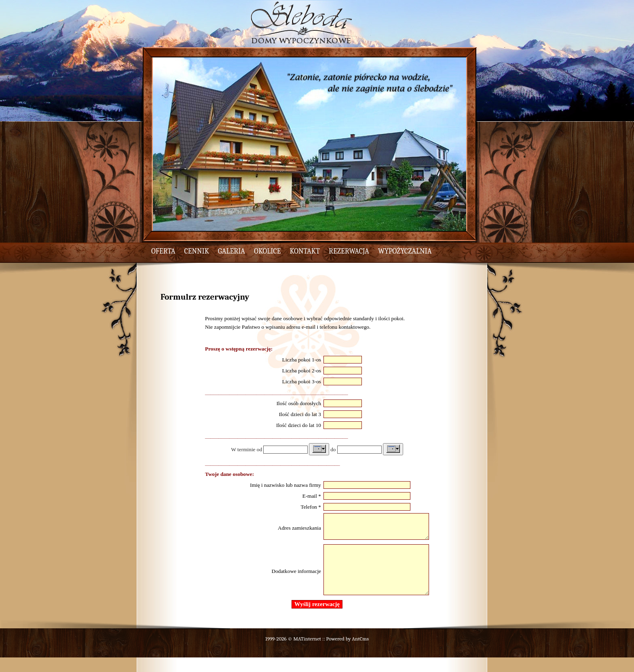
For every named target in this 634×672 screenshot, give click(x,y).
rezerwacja (349, 251)
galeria (231, 251)
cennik (197, 251)
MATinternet (307, 653)
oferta (163, 251)
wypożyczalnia (405, 251)
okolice (267, 251)
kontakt (305, 251)
